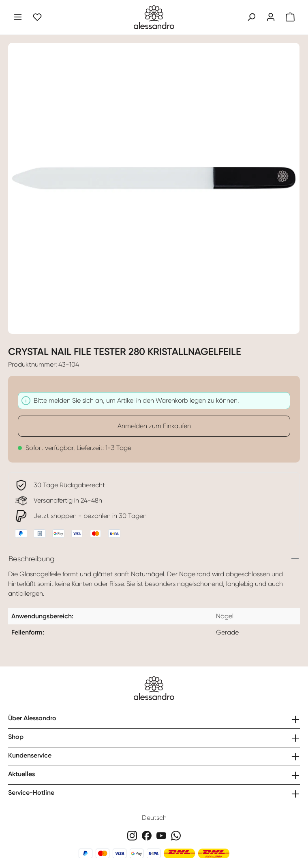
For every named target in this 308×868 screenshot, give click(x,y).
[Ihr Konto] (271, 17)
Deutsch (154, 818)
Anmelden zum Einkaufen (154, 426)
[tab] (154, 559)
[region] (154, 184)
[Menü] (18, 17)
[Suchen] (251, 17)
